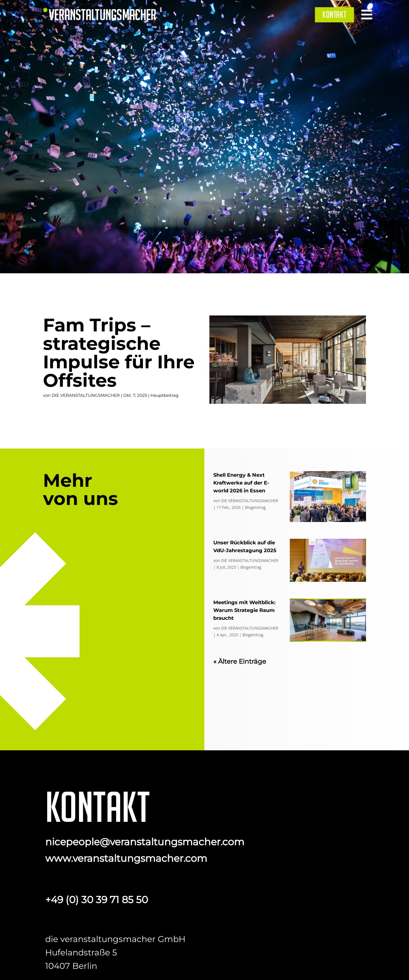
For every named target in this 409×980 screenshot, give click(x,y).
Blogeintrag (255, 507)
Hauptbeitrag (164, 395)
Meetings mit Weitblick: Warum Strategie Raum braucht (244, 610)
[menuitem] (334, 15)
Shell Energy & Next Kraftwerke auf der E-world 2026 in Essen (241, 483)
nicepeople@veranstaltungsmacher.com (145, 842)
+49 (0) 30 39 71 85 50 (97, 900)
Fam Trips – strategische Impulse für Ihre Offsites (119, 353)
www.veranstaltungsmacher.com (126, 858)
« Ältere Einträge (240, 661)
